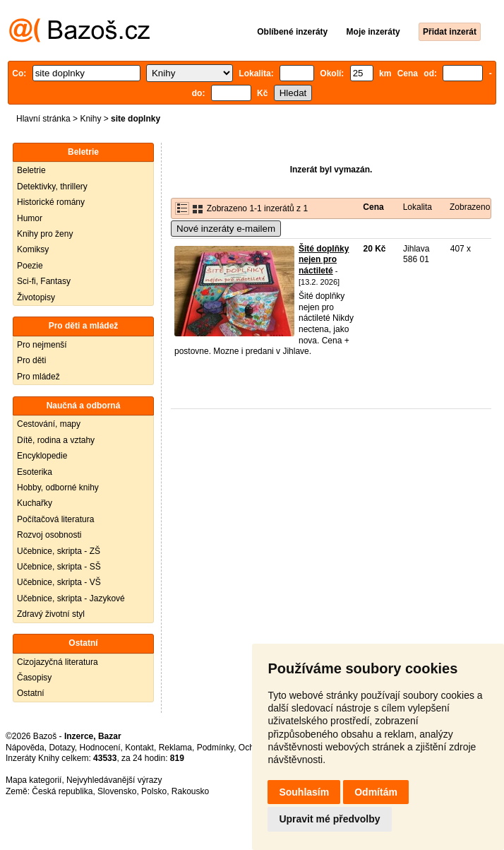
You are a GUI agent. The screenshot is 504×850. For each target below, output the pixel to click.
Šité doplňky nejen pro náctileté (324, 260)
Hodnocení (100, 748)
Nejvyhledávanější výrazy (114, 780)
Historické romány (51, 202)
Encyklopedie (42, 456)
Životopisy (36, 297)
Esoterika (35, 472)
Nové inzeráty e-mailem (226, 229)
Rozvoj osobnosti (49, 535)
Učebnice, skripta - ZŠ (59, 551)
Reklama (175, 748)
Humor (30, 218)
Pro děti (31, 360)
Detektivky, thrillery (52, 187)
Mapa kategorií (34, 780)
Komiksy (33, 249)
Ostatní (31, 693)
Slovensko (117, 791)
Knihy (90, 119)
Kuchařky (35, 503)
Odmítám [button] (376, 792)
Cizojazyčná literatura (58, 662)
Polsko (154, 791)
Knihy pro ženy (45, 234)
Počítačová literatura (55, 519)
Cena (373, 207)
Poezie (30, 266)
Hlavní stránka (43, 119)
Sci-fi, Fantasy (44, 281)
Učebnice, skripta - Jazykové (71, 598)
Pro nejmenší (42, 345)
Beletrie (31, 170)
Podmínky (215, 748)
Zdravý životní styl (51, 614)
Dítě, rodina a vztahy (56, 440)
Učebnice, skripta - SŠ (59, 567)
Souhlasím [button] (304, 792)
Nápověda (25, 748)
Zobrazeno (470, 207)
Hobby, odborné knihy (58, 488)
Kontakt (139, 748)
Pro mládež (38, 377)
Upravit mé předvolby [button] (329, 819)
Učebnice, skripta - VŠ (59, 582)
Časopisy (34, 678)
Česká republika (62, 791)
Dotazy (61, 748)
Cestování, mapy (49, 424)
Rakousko (190, 791)
